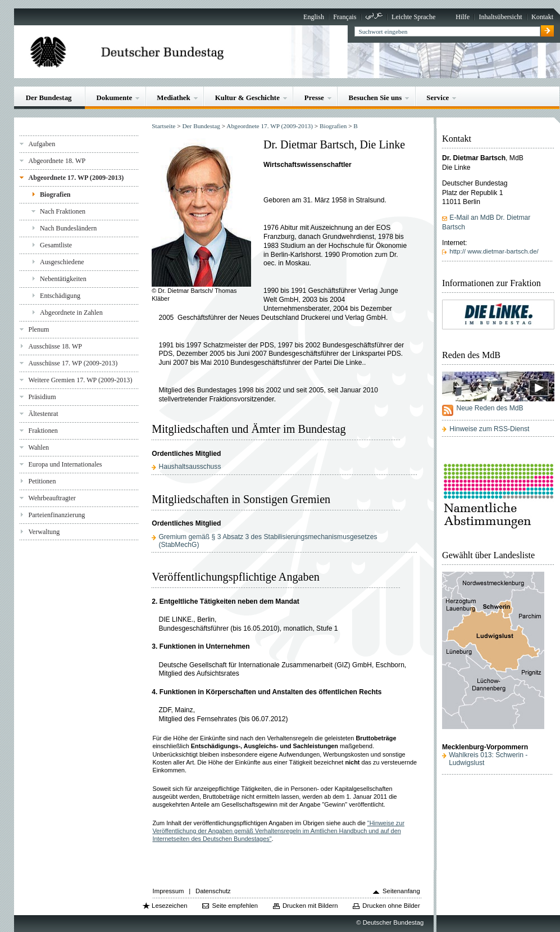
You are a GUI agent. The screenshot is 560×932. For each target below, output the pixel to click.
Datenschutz (213, 891)
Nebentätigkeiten (63, 279)
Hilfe (463, 17)
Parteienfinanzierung (56, 515)
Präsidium (42, 397)
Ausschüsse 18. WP (55, 346)
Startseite (163, 126)
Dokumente (114, 98)
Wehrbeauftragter (52, 498)
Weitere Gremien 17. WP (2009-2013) (80, 380)
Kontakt (542, 17)
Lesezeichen (169, 906)
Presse (314, 98)
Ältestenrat (43, 414)
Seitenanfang (401, 891)
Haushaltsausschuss (190, 467)
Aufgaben (42, 144)
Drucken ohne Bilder (391, 906)
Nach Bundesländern (68, 228)
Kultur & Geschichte (247, 98)
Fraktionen (43, 431)
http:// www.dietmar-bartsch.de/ (494, 251)
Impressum (169, 891)
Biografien (55, 194)
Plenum (38, 329)
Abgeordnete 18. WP (57, 161)
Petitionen (42, 481)
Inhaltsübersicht (500, 17)
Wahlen (38, 447)
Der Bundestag (49, 98)
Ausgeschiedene (62, 262)
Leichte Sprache (413, 17)
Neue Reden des (490, 408)
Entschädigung (60, 296)
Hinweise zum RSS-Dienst (489, 429)
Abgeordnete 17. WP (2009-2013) (76, 178)
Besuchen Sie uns (375, 98)
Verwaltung (44, 532)
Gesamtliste (56, 245)
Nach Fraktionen (63, 211)
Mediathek (174, 98)
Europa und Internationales (65, 464)
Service (438, 98)
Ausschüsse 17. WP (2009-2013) (73, 363)
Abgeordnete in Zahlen (71, 313)
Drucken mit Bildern (310, 906)
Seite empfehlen (235, 906)
